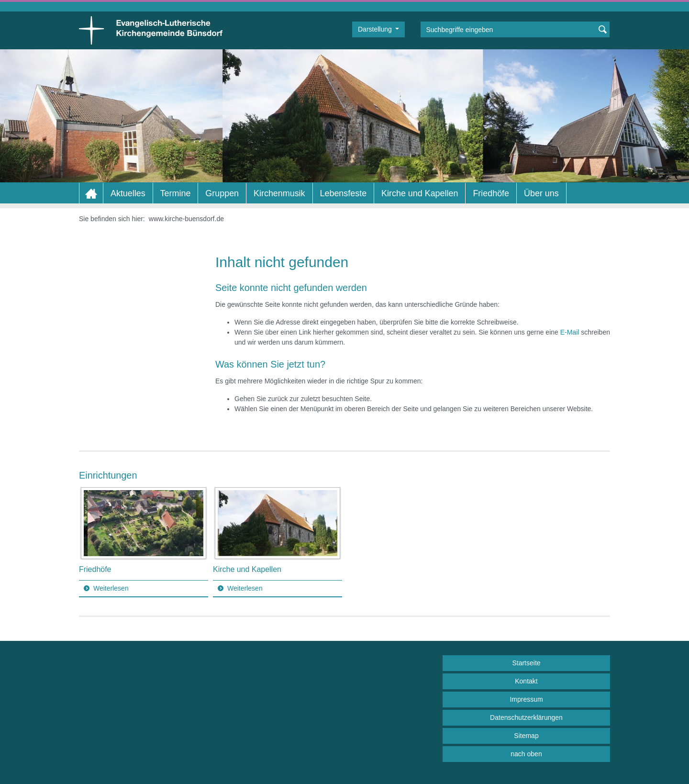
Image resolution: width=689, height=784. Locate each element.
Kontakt (526, 681)
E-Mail (570, 332)
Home (91, 194)
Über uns (541, 193)
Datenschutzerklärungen (526, 717)
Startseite (526, 663)
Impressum (526, 699)
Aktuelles (128, 193)
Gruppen (222, 193)
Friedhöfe (491, 193)
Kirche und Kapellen (420, 193)
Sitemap (526, 736)
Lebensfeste (344, 193)
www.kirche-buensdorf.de (186, 219)
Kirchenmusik (279, 193)
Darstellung (376, 29)
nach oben (526, 754)
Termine (176, 193)
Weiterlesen (111, 588)
